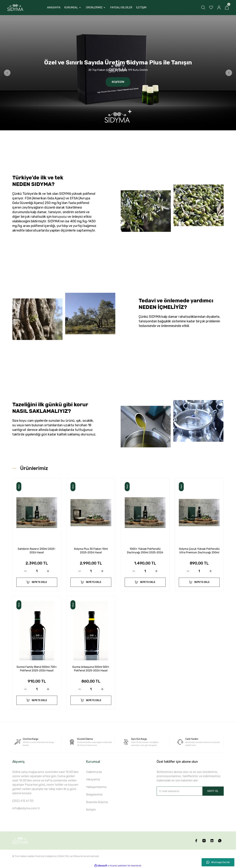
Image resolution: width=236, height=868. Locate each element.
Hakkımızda (94, 772)
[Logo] (15, 8)
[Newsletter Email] (190, 791)
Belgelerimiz (94, 795)
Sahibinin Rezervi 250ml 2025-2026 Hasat (37, 551)
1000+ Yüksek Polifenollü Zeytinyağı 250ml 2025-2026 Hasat (145, 551)
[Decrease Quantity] (25, 571)
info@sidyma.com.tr (26, 808)
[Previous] (7, 73)
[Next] (229, 73)
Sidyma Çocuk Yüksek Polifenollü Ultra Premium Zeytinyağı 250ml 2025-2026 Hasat (199, 551)
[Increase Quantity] (48, 571)
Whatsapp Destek (218, 862)
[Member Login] (219, 8)
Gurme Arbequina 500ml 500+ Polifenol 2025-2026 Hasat (91, 669)
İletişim (91, 810)
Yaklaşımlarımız (96, 787)
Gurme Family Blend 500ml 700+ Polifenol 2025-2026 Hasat (37, 669)
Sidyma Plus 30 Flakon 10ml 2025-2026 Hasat (91, 551)
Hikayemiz (93, 779)
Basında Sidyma (97, 802)
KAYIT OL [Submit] (213, 791)
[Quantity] (37, 571)
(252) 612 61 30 (23, 801)
